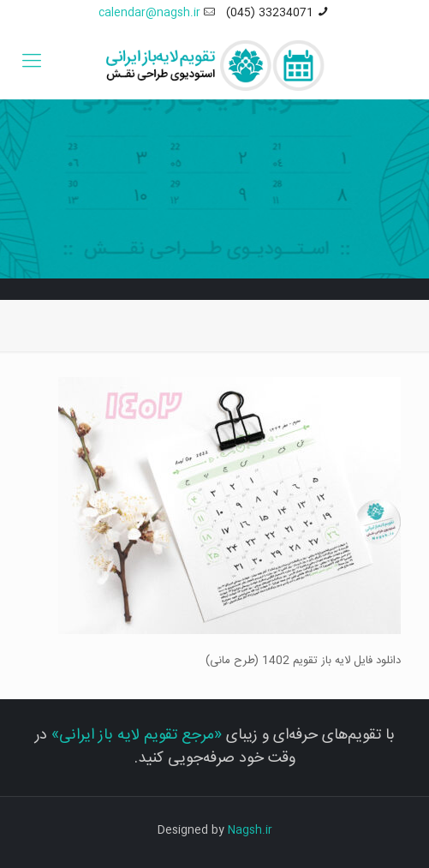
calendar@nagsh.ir (149, 13)
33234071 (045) (270, 13)
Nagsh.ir (250, 830)
